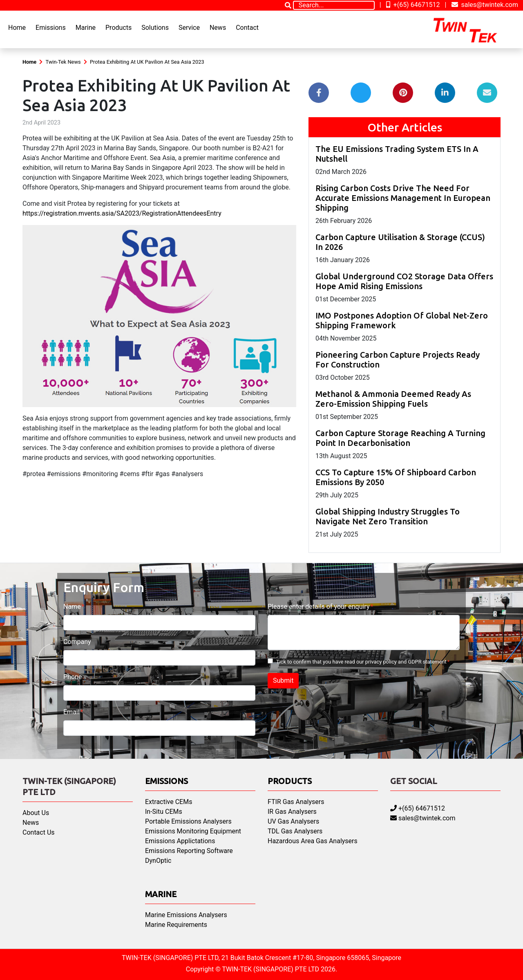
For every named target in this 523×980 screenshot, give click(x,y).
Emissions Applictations (180, 841)
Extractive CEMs (169, 802)
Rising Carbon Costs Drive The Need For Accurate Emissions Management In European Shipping (403, 198)
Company (77, 642)
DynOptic (158, 861)
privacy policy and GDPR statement (406, 662)
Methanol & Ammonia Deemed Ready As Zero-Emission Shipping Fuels (393, 399)
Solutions (155, 28)
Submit (283, 680)
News (218, 28)
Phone (73, 677)
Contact (247, 28)
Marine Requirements (176, 925)
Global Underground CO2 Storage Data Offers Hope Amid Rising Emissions (404, 281)
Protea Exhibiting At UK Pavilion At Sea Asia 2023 (147, 62)
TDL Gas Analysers (295, 831)
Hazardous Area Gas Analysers (313, 841)
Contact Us (39, 832)
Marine (86, 28)
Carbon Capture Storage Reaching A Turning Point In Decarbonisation (400, 438)
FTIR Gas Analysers (296, 802)
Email (72, 712)
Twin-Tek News (63, 62)
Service (189, 28)
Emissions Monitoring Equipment (193, 831)
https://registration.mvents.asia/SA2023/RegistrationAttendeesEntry (122, 213)
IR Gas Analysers (292, 812)
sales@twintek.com (485, 5)
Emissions (51, 28)
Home (17, 28)
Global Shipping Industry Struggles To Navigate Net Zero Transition (388, 516)
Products (118, 28)
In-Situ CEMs (164, 812)
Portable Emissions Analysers (188, 821)
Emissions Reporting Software (189, 851)
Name (72, 607)
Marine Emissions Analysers (186, 915)
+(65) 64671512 (413, 5)
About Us (36, 813)
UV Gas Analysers (293, 821)
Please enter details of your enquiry (318, 607)
